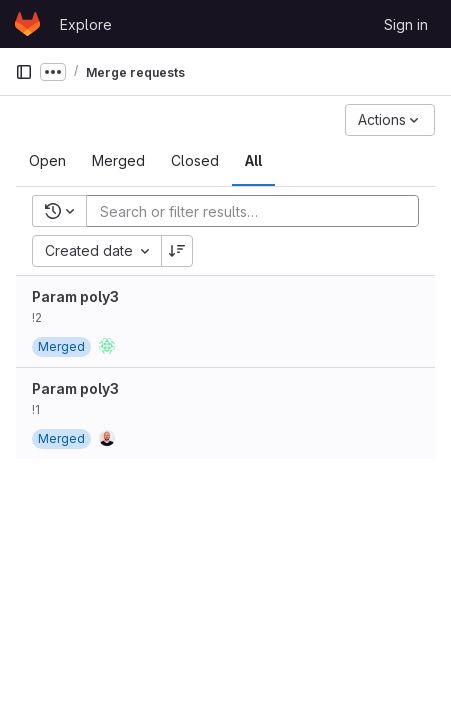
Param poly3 (75, 296)
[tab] (47, 161)
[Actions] (390, 120)
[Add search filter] (258, 211)
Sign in (406, 24)
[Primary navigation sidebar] (24, 72)
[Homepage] (27, 24)
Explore (86, 24)
